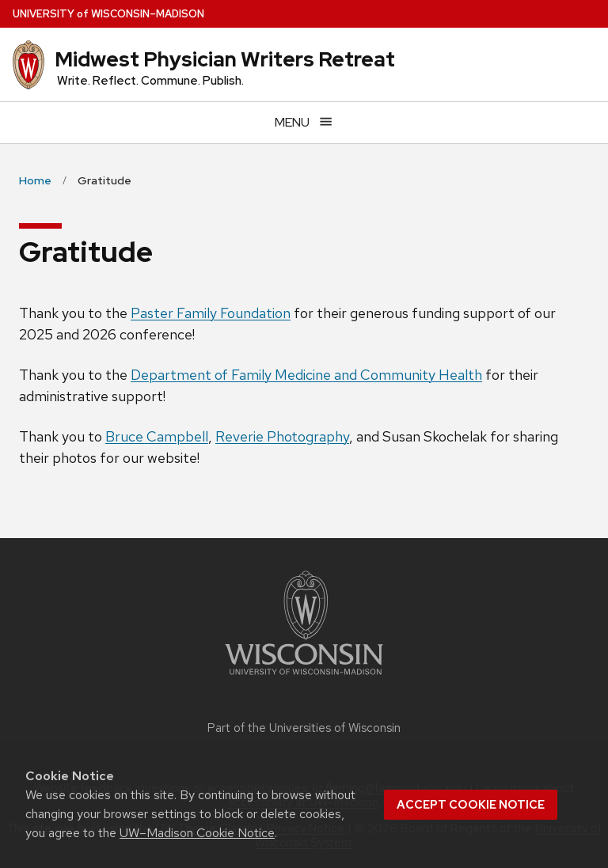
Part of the (304, 728)
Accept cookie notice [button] (471, 805)
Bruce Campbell (157, 436)
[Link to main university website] (304, 678)
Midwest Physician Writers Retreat (225, 59)
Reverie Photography (282, 436)
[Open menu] (304, 122)
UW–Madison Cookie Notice (197, 833)
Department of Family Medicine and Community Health (306, 375)
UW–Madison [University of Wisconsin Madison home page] (108, 14)
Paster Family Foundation (211, 313)
